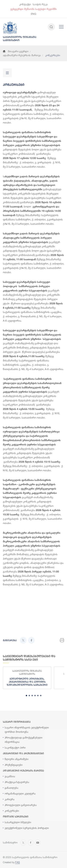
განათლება (11, 788)
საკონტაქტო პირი (15, 747)
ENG (33, 14)
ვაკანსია (10, 776)
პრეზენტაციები (14, 765)
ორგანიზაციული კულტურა (20, 793)
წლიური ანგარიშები (17, 759)
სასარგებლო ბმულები (18, 822)
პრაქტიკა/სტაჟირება (17, 782)
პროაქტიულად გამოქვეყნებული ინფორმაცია (23, 740)
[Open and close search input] (51, 27)
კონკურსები (12, 811)
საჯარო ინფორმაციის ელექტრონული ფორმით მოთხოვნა (27, 730)
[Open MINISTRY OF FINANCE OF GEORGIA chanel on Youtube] (38, 842)
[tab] (26, 696)
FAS (18, 862)
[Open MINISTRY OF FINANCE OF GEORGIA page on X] (23, 842)
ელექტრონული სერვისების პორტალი (27, 828)
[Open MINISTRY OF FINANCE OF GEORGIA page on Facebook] (31, 842)
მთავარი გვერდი (16, 51)
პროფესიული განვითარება (21, 805)
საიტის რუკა (40, 4)
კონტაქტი (25, 4)
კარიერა (10, 799)
